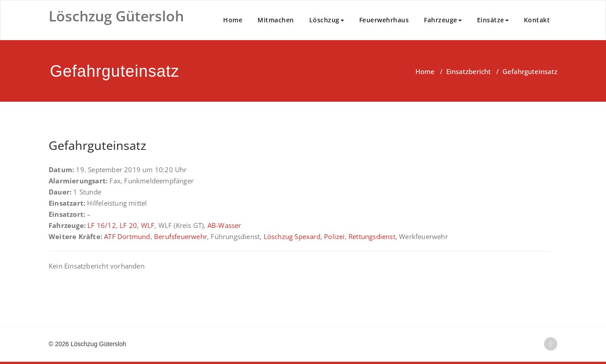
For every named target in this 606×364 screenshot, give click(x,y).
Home (233, 20)
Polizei (334, 236)
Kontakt (537, 20)
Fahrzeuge (443, 20)
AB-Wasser (224, 225)
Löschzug (327, 20)
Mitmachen (276, 20)
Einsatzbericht (469, 71)
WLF (148, 225)
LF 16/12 (102, 225)
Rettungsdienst (372, 236)
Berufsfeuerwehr (181, 236)
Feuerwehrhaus (384, 20)
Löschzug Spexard (292, 236)
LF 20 (128, 225)
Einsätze (493, 20)
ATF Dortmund (127, 236)
